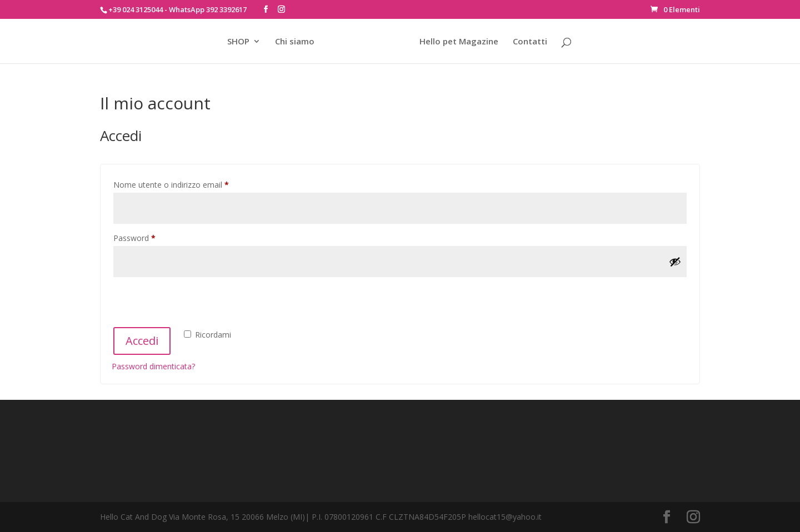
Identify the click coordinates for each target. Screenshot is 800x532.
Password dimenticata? (153, 366)
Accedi (142, 341)
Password (151, 237)
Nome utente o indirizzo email (187, 184)
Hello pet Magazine (459, 42)
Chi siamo (295, 42)
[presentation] (196, 304)
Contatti (530, 42)
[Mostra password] (675, 262)
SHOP (238, 42)
